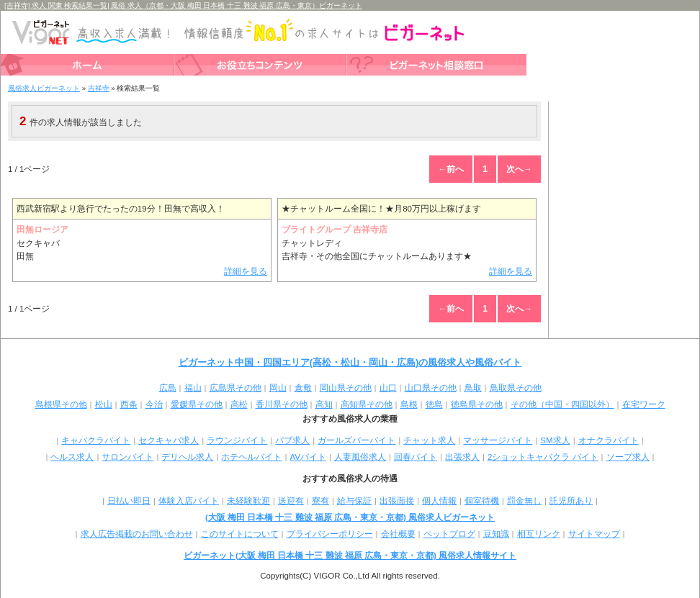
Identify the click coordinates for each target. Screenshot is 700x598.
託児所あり (571, 501)
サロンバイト (127, 457)
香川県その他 (282, 404)
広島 (168, 388)
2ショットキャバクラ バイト (543, 457)
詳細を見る (246, 271)
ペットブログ (449, 534)
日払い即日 (129, 501)
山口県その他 (431, 388)
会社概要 (398, 534)
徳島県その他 (477, 404)
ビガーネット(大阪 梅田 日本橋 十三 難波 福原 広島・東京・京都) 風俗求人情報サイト (350, 556)
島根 (409, 404)
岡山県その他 (346, 388)
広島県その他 (235, 388)
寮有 (320, 501)
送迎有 (291, 501)
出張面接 (397, 501)
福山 (193, 388)
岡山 (278, 388)
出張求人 (462, 457)
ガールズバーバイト (356, 440)
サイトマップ (594, 534)
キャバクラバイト (96, 440)
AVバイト (308, 457)
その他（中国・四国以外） (562, 404)
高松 (239, 404)
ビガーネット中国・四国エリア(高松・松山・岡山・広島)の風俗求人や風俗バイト (350, 362)
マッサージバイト (498, 440)
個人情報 (439, 501)
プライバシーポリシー (330, 534)
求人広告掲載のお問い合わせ (137, 534)
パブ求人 (292, 440)
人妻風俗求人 (360, 457)
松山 (104, 404)
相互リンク (539, 534)
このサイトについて (240, 534)
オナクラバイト (609, 440)
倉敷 (303, 388)
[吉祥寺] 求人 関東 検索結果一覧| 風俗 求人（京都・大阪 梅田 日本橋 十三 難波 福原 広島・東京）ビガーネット (183, 5)
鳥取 (473, 388)
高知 (324, 404)
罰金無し (524, 501)
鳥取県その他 (516, 388)
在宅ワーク (644, 404)
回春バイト (416, 457)
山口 (388, 388)
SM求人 (555, 440)
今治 (154, 404)
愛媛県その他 (197, 404)
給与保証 (354, 501)
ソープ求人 (628, 457)
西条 (129, 404)
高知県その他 (367, 404)
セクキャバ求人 (169, 440)
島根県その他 (61, 404)
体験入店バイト (189, 501)
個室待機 (482, 501)
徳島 (434, 404)
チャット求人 (429, 440)
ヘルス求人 (72, 457)
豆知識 (496, 534)
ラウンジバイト (237, 440)
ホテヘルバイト (251, 457)
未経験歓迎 (248, 501)
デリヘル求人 (187, 457)
